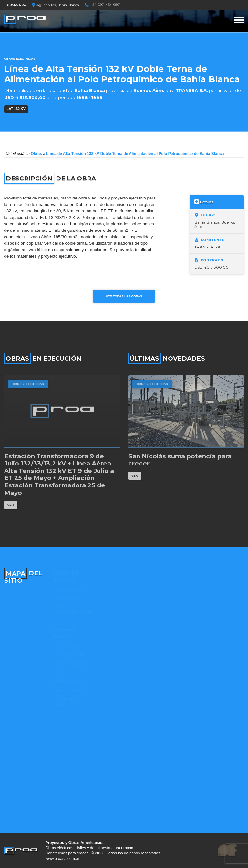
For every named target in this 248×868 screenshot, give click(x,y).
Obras (36, 154)
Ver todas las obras (124, 296)
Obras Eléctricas (20, 59)
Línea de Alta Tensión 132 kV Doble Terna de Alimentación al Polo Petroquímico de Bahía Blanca (135, 154)
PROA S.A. (16, 5)
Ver (10, 505)
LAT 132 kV (16, 109)
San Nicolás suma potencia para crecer (180, 460)
